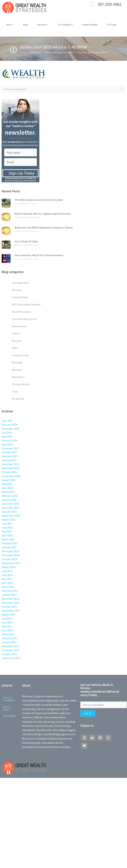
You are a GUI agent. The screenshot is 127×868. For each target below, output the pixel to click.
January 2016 (9, 500)
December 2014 (10, 551)
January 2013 (9, 642)
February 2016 (10, 496)
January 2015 (9, 547)
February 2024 (10, 425)
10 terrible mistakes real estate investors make (39, 200)
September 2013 (11, 611)
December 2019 (10, 429)
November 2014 (11, 555)
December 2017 (10, 448)
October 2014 (9, 559)
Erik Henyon (32, 204)
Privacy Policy (7, 708)
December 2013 (10, 599)
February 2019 (10, 440)
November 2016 (11, 468)
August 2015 (9, 520)
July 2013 (7, 618)
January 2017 (9, 460)
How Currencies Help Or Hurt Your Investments (39, 255)
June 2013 (7, 622)
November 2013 (11, 603)
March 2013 (8, 634)
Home (23, 52)
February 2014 (10, 591)
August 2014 (9, 567)
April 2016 (7, 488)
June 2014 (7, 575)
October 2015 (9, 512)
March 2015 (8, 539)
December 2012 (10, 646)
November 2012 (11, 650)
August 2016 (9, 480)
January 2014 (9, 595)
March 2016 (8, 492)
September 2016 (11, 476)
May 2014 (7, 579)
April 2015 (7, 535)
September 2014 (11, 563)
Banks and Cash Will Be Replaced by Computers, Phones (44, 228)
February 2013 (10, 638)
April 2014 (7, 583)
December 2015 (10, 504)
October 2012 (9, 654)
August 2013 (9, 614)
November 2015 (11, 508)
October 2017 (9, 452)
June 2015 (7, 527)
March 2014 (8, 587)
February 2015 (10, 543)
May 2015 (7, 531)
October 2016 (9, 472)
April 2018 (7, 444)
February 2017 (10, 456)
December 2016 (10, 464)
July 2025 (7, 421)
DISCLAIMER (9, 716)
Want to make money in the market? (59, 52)
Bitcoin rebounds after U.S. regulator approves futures (43, 214)
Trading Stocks (35, 52)
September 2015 (11, 516)
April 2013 (7, 630)
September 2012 (11, 658)
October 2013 (9, 607)
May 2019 (7, 436)
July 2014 (7, 571)
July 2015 (7, 524)
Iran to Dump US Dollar (26, 241)
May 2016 (7, 484)
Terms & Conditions (9, 699)
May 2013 (7, 626)
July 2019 (7, 433)
